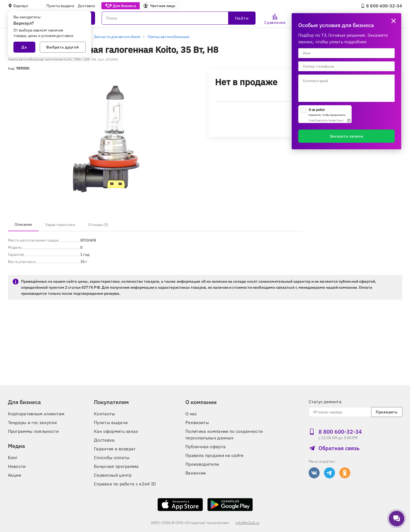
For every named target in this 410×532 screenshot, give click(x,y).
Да (24, 47)
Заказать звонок (347, 136)
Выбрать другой (62, 47)
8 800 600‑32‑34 (381, 6)
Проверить (387, 412)
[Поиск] (179, 18)
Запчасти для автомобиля (117, 37)
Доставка (86, 6)
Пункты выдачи (60, 6)
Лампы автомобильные (169, 37)
